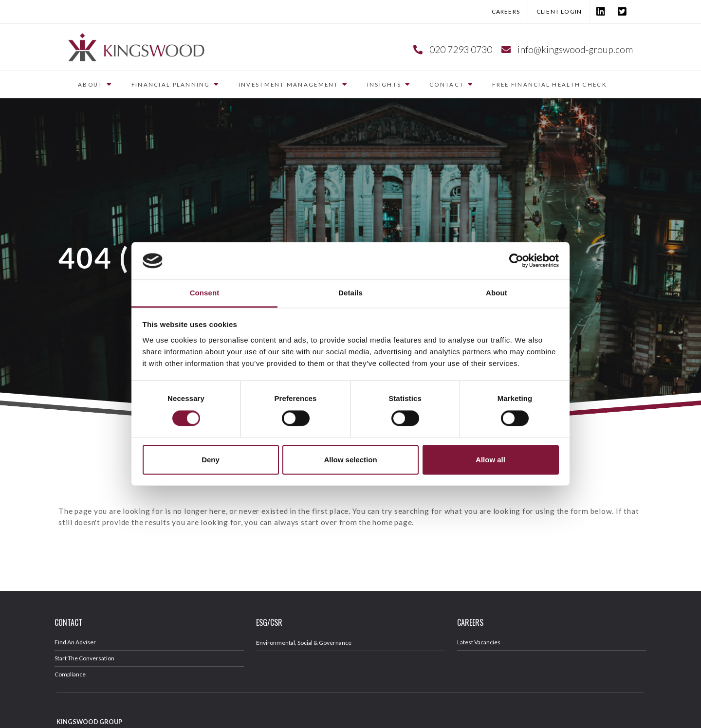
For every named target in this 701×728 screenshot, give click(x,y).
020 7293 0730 (461, 49)
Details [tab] (350, 293)
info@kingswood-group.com (575, 49)
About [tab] (497, 293)
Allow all (490, 460)
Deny (211, 460)
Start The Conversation (84, 658)
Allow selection (350, 460)
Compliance (70, 674)
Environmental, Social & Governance (304, 643)
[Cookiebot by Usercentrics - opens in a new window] (516, 261)
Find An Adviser (75, 642)
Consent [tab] (205, 293)
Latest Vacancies (479, 642)
